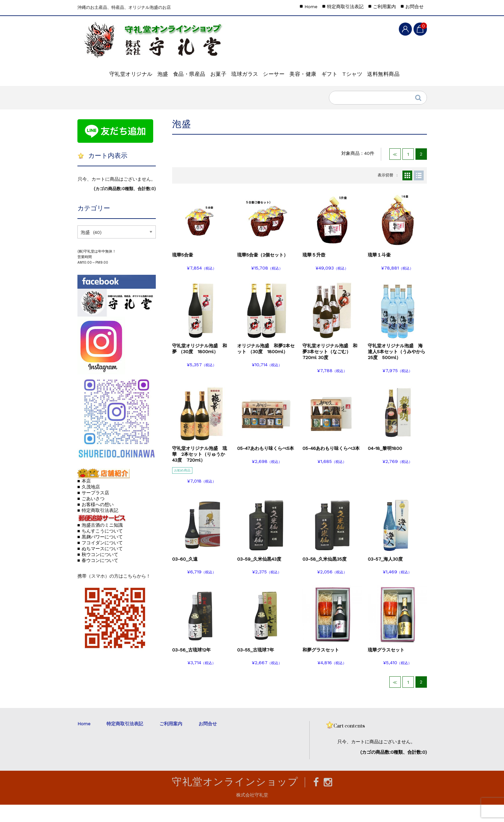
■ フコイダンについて (100, 560)
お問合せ (415, 7)
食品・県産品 (187, 71)
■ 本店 (84, 498)
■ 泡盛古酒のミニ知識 (100, 542)
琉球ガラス (264, 71)
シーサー (304, 71)
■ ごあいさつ (91, 516)
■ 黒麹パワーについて (100, 554)
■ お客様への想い (96, 522)
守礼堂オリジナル (107, 71)
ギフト (381, 71)
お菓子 (227, 71)
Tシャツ (95, 88)
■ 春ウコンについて (98, 578)
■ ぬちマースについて (100, 566)
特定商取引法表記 (345, 7)
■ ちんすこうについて (100, 548)
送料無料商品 (136, 88)
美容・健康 (344, 71)
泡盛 (150, 71)
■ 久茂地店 (89, 504)
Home (311, 7)
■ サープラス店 (93, 510)
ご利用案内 (384, 7)
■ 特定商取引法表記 (98, 528)
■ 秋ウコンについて (98, 572)
